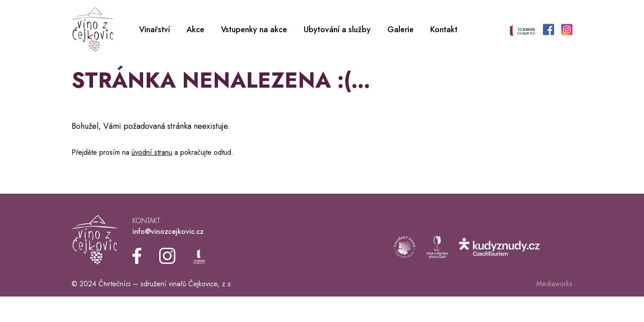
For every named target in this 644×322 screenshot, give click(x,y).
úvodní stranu (152, 152)
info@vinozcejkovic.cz (168, 231)
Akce (195, 30)
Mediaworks (554, 284)
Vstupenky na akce (254, 30)
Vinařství (155, 30)
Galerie (400, 30)
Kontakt (444, 30)
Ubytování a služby (337, 30)
